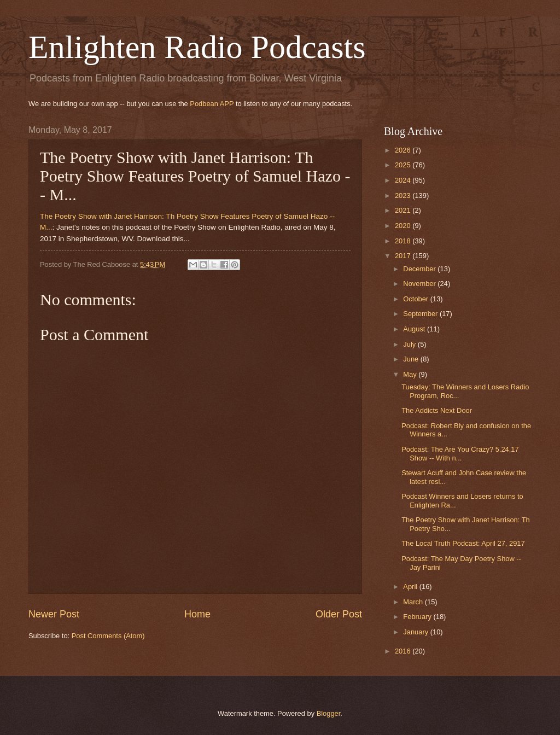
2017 (404, 256)
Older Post (339, 614)
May (411, 374)
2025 (404, 165)
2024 (404, 180)
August (415, 329)
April (411, 587)
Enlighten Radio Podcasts (197, 47)
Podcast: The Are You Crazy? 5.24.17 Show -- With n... (460, 453)
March (414, 602)
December (420, 269)
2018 (404, 241)
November (420, 284)
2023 (404, 196)
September (421, 314)
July (410, 344)
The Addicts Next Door (437, 410)
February (418, 617)
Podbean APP (212, 104)
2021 (404, 210)
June (412, 359)
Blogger (329, 713)
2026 (404, 150)
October (416, 299)
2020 (404, 226)
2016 (404, 651)
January (416, 632)
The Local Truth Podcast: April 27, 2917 (463, 543)
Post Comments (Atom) (108, 636)
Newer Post (54, 614)
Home (197, 614)
